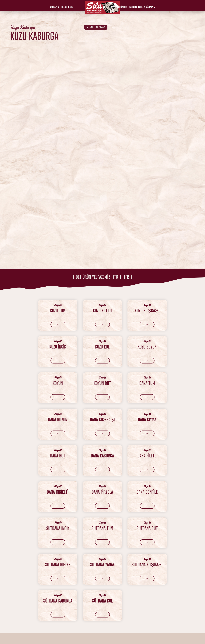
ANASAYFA (54, 7)
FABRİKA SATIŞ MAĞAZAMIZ (142, 7)
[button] (54, 7)
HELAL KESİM (67, 7)
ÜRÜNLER (122, 7)
